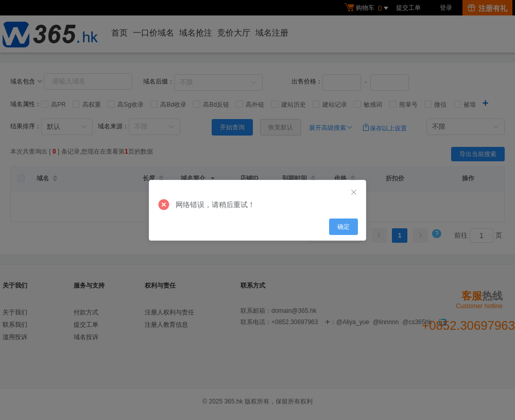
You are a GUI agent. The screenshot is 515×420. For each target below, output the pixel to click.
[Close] (354, 193)
